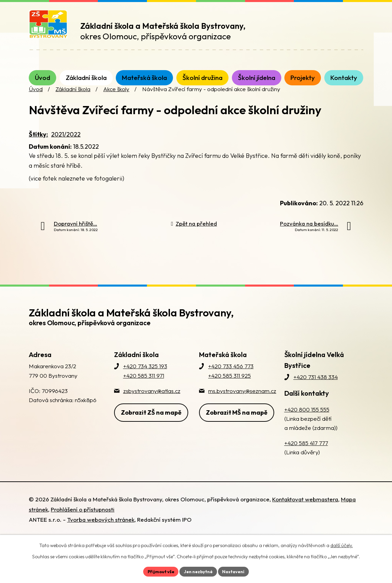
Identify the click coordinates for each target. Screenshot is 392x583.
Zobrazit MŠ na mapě (237, 422)
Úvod (36, 101)
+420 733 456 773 (231, 378)
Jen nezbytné (198, 571)
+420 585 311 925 (230, 387)
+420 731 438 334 (316, 389)
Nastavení (237, 571)
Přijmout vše (158, 571)
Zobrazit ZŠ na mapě (151, 422)
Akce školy (116, 101)
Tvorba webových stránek (101, 531)
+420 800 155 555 (307, 421)
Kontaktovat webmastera (305, 511)
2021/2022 (66, 146)
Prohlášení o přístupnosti (83, 521)
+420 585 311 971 (144, 387)
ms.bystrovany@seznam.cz (242, 402)
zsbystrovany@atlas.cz (152, 402)
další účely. (342, 544)
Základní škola (73, 101)
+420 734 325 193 (145, 378)
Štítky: (38, 146)
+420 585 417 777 (306, 455)
